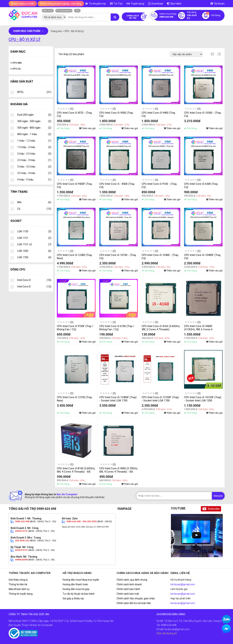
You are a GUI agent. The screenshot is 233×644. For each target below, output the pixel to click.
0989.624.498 (22, 521)
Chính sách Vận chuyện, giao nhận (136, 598)
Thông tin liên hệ (18, 584)
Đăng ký (218, 496)
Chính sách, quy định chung (132, 580)
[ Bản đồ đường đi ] (167, 633)
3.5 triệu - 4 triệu (34, 173)
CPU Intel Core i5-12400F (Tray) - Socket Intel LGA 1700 (118, 399)
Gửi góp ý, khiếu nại (73, 598)
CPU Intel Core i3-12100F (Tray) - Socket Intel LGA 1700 (160, 399)
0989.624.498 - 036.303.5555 (82, 521)
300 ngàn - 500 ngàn (34, 121)
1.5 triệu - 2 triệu (34, 147)
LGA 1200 (34, 251)
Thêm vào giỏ (87, 128)
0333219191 (21, 531)
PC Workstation (64, 11)
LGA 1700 (34, 257)
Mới (34, 202)
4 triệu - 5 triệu (34, 180)
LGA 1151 (34, 238)
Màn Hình (48, 11)
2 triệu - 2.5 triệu (34, 154)
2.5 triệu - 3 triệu (34, 160)
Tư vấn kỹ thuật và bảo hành (79, 594)
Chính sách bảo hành (128, 589)
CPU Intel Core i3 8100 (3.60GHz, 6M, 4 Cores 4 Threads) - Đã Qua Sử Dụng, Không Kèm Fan (76, 472)
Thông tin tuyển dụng (21, 594)
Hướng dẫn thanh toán (75, 584)
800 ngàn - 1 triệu (34, 134)
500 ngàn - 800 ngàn (34, 128)
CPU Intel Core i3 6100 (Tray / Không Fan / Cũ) (117, 328)
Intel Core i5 (34, 287)
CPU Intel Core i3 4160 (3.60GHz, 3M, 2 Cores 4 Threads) (161, 328)
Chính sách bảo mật (128, 594)
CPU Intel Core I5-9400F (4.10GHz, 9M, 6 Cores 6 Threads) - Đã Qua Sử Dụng (200, 329)
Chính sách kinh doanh (129, 584)
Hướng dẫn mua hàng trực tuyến (81, 580)
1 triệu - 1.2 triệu (34, 141)
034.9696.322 (22, 541)
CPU (77, 11)
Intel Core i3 (34, 280)
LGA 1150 (34, 231)
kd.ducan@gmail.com (183, 584)
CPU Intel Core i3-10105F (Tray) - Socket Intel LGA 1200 (203, 399)
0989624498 (21, 560)
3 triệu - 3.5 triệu (34, 167)
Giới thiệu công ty (18, 580)
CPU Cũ (15, 69)
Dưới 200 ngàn (34, 115)
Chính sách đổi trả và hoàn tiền (134, 603)
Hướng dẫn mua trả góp (76, 589)
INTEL (34, 92)
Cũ (34, 209)
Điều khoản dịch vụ (19, 589)
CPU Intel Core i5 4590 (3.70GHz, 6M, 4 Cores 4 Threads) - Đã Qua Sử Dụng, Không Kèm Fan (119, 472)
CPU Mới (16, 63)
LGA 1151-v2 (34, 244)
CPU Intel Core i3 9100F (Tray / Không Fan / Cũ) (75, 328)
